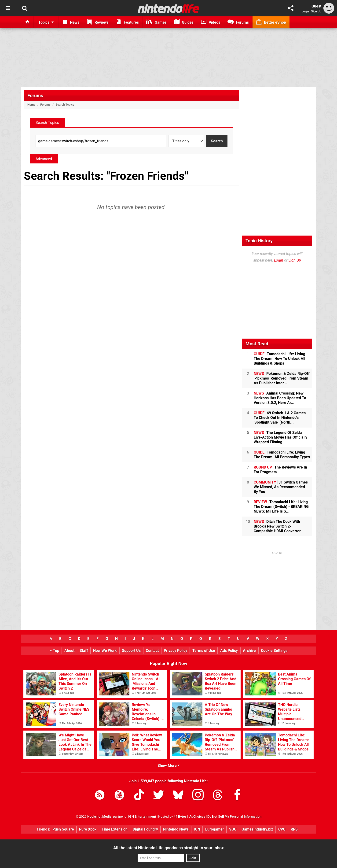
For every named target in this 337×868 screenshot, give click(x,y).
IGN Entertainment (142, 817)
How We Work (105, 651)
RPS (294, 829)
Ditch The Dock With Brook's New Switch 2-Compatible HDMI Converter (277, 526)
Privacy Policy (176, 651)
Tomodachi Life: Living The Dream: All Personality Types (282, 455)
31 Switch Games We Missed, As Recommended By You (281, 487)
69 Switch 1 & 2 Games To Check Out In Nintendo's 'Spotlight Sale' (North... (280, 418)
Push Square (63, 829)
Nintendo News (176, 829)
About (69, 651)
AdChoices (197, 817)
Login (305, 11)
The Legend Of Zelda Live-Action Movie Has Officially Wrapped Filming (280, 437)
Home (31, 105)
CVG (282, 829)
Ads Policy (229, 651)
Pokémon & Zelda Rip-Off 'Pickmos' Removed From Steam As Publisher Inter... (282, 378)
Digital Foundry (145, 829)
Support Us (131, 651)
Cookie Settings (274, 651)
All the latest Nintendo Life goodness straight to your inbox (168, 848)
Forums (35, 96)
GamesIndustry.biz (257, 829)
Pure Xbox (88, 829)
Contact (152, 651)
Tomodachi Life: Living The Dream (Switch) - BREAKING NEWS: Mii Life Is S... (281, 507)
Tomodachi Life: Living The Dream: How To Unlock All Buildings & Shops (279, 359)
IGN (197, 829)
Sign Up (316, 11)
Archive (249, 651)
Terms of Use (204, 651)
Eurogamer (215, 829)
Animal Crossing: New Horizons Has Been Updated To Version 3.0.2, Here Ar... (280, 398)
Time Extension (115, 829)
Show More (169, 766)
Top (55, 651)
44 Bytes (180, 817)
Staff (84, 651)
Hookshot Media (99, 817)
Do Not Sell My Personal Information (234, 817)
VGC (233, 829)
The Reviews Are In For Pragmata (280, 470)
